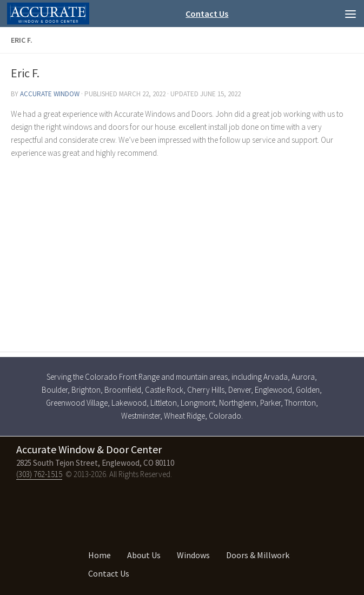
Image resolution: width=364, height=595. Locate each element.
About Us (144, 555)
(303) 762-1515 (39, 474)
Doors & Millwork (258, 555)
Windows (193, 555)
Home (100, 555)
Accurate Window (50, 94)
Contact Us (207, 14)
